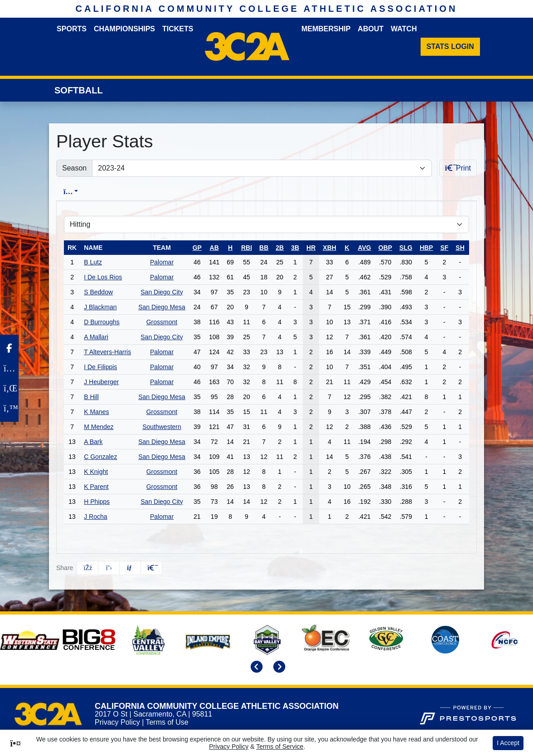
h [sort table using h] (230, 248)
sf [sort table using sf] (444, 248)
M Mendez (99, 427)
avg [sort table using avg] (364, 248)
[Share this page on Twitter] (109, 568)
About (371, 29)
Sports (72, 29)
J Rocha (95, 517)
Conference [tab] (128, 192)
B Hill (91, 397)
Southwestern (162, 427)
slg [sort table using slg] (406, 248)
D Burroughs (102, 322)
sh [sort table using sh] (460, 248)
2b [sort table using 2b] (280, 248)
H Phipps (97, 502)
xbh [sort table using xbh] (329, 248)
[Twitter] (9, 408)
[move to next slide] (278, 668)
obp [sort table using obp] (385, 248)
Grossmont (162, 322)
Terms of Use (167, 722)
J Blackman (100, 307)
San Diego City (162, 292)
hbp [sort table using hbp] (426, 248)
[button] (151, 568)
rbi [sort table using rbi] (247, 248)
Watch (404, 29)
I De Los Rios (103, 277)
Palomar (162, 262)
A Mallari (96, 337)
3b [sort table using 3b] (295, 248)
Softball (79, 90)
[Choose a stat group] (266, 224)
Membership (326, 29)
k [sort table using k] (347, 248)
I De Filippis (100, 367)
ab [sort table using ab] (214, 248)
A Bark (93, 442)
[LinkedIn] (9, 388)
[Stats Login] (450, 47)
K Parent (96, 487)
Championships (124, 29)
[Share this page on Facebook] (87, 568)
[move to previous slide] (255, 668)
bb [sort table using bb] (264, 248)
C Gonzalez (100, 457)
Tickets (178, 29)
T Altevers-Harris (107, 352)
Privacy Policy (117, 722)
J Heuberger (101, 382)
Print (458, 168)
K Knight (96, 472)
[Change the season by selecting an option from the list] (262, 168)
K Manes (96, 412)
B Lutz (93, 262)
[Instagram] (9, 368)
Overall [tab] (76, 192)
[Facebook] (9, 348)
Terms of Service (280, 746)
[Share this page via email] (130, 568)
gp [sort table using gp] (197, 248)
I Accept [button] (508, 743)
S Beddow (98, 292)
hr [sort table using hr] (311, 248)
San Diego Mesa (162, 307)
